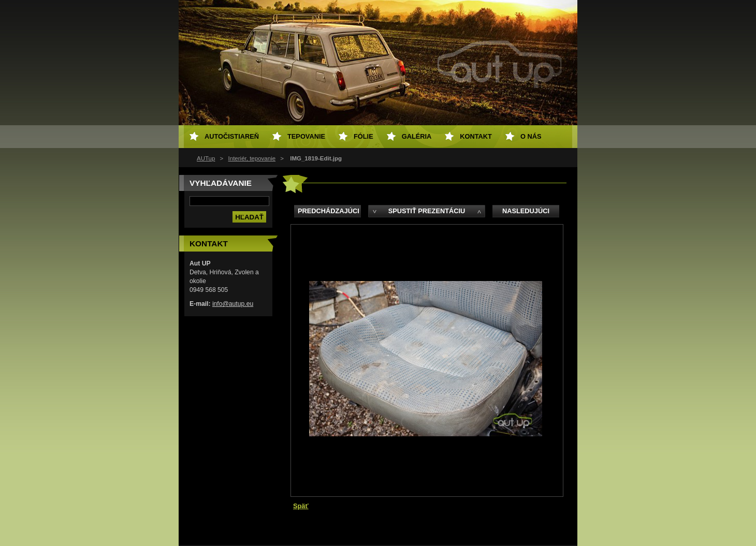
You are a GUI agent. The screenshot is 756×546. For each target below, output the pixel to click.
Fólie (364, 136)
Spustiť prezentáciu (427, 211)
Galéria (417, 136)
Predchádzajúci (329, 211)
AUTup (206, 158)
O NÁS (531, 136)
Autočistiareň (232, 136)
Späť (301, 506)
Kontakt (476, 136)
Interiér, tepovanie (252, 158)
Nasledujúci (526, 211)
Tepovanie (306, 136)
